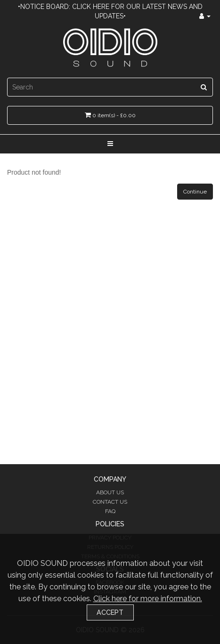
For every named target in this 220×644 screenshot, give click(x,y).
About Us (110, 492)
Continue (195, 192)
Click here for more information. (148, 599)
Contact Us (110, 502)
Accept (110, 612)
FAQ (110, 511)
